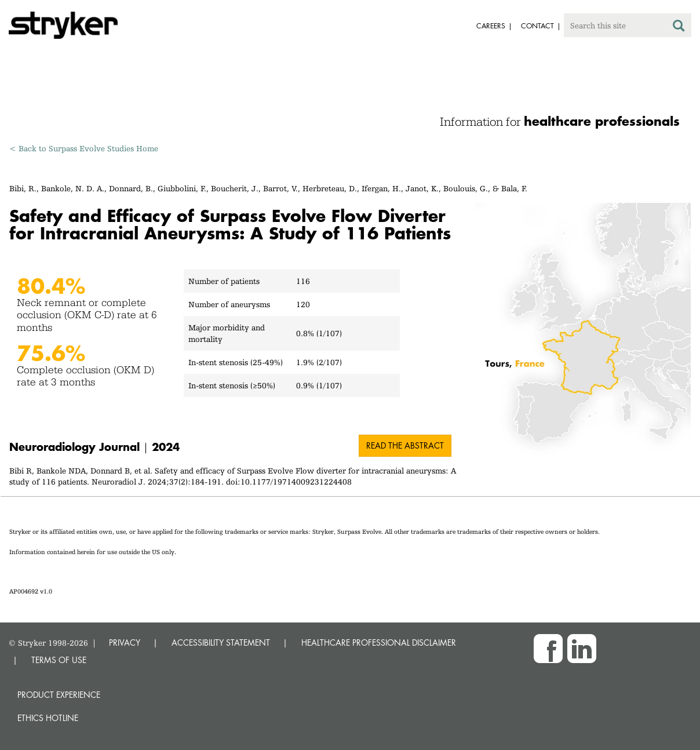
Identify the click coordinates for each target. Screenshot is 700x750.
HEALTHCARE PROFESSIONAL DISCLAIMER (379, 642)
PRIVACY (125, 642)
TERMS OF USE (59, 660)
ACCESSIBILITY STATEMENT (221, 642)
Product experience (59, 695)
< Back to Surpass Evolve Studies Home (84, 148)
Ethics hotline (48, 718)
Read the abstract (405, 445)
